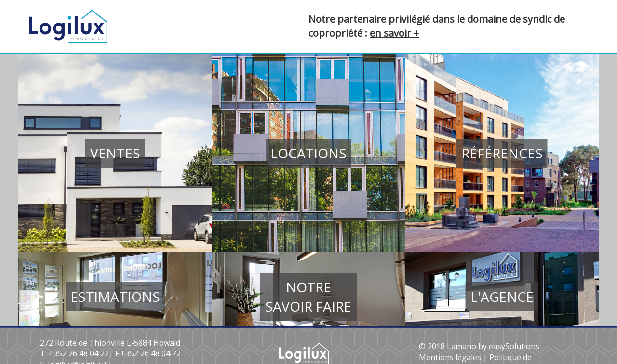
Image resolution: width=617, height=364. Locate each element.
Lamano (462, 346)
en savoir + (394, 33)
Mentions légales (450, 357)
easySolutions (514, 346)
